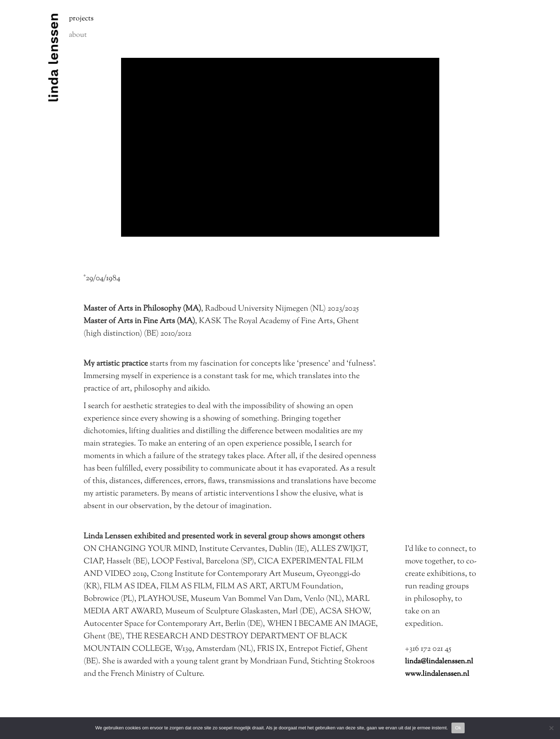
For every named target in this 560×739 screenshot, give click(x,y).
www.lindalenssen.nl (437, 674)
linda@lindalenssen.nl (439, 662)
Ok (458, 728)
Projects (81, 19)
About (78, 35)
